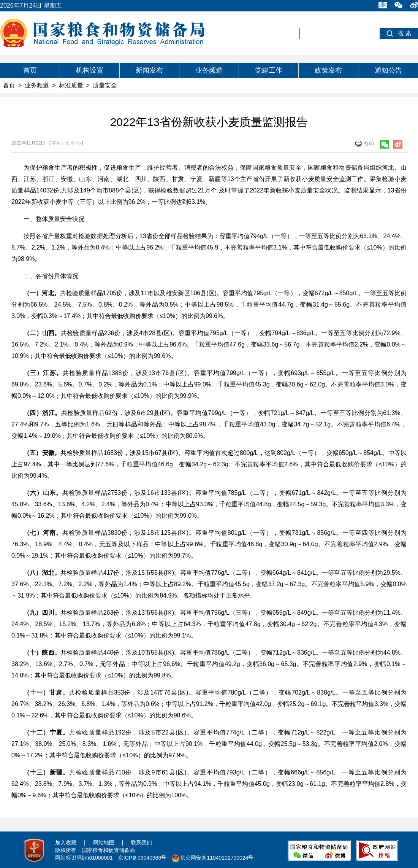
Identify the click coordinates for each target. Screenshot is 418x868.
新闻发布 (149, 70)
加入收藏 (66, 843)
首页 (30, 70)
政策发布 (328, 70)
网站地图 (104, 843)
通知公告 (388, 70)
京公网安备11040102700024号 (217, 858)
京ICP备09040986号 (142, 858)
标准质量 (71, 85)
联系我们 (141, 843)
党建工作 (269, 70)
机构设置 (90, 70)
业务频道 (209, 70)
